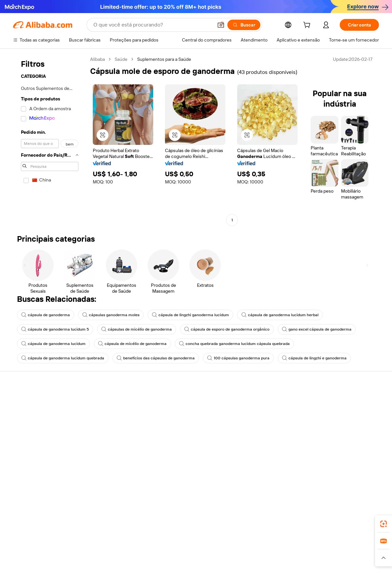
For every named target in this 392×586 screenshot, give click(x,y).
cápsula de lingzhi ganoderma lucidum (190, 315)
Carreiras (323, 439)
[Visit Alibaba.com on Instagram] (346, 465)
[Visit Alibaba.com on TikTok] (366, 465)
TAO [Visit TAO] (256, 545)
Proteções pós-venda (110, 439)
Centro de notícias (332, 426)
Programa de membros (187, 414)
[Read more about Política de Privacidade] (258, 558)
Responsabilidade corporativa (344, 414)
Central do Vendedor (260, 414)
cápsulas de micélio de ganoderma (137, 329)
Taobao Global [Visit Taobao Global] (232, 545)
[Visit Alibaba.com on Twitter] (336, 465)
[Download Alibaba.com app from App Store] (309, 516)
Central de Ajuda (30, 401)
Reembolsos (26, 439)
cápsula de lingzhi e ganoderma (314, 358)
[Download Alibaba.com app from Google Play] (357, 516)
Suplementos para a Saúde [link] (164, 59)
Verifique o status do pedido (41, 426)
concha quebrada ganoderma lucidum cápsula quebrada (234, 344)
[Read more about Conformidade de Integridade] (351, 558)
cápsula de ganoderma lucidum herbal (280, 315)
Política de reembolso (110, 414)
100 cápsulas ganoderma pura (238, 358)
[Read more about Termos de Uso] (301, 558)
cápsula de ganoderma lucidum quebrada (63, 358)
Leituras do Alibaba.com (188, 439)
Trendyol (274, 545)
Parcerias (248, 439)
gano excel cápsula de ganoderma (317, 329)
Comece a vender (257, 401)
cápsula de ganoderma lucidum (53, 344)
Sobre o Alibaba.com (334, 401)
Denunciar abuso (30, 451)
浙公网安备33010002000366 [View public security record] (289, 574)
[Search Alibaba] (153, 25)
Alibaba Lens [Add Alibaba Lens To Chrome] (49, 516)
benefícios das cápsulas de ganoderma (156, 358)
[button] (221, 25)
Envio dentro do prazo (110, 426)
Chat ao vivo (25, 414)
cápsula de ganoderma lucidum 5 (55, 329)
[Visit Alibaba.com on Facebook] (317, 465)
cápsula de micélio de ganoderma (132, 344)
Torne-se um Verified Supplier (269, 426)
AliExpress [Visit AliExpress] (94, 545)
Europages (300, 545)
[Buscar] (244, 25)
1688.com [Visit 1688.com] (120, 545)
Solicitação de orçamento (189, 401)
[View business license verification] (253, 574)
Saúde (121, 59)
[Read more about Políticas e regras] (28, 558)
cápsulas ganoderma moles (111, 315)
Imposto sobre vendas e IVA (192, 426)
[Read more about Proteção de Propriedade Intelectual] (193, 558)
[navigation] (50, 140)
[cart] (308, 26)
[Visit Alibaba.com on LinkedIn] (326, 465)
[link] (384, 524)
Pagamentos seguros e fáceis (118, 401)
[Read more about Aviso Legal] (61, 558)
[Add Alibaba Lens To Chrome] (114, 516)
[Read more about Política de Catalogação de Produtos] (114, 558)
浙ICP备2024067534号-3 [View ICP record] (354, 574)
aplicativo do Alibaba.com (254, 516)
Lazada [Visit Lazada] (205, 545)
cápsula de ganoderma (46, 315)
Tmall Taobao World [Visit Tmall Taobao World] (155, 545)
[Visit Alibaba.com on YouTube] (356, 465)
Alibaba (98, 59)
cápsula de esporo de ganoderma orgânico (227, 329)
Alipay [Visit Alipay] (186, 545)
